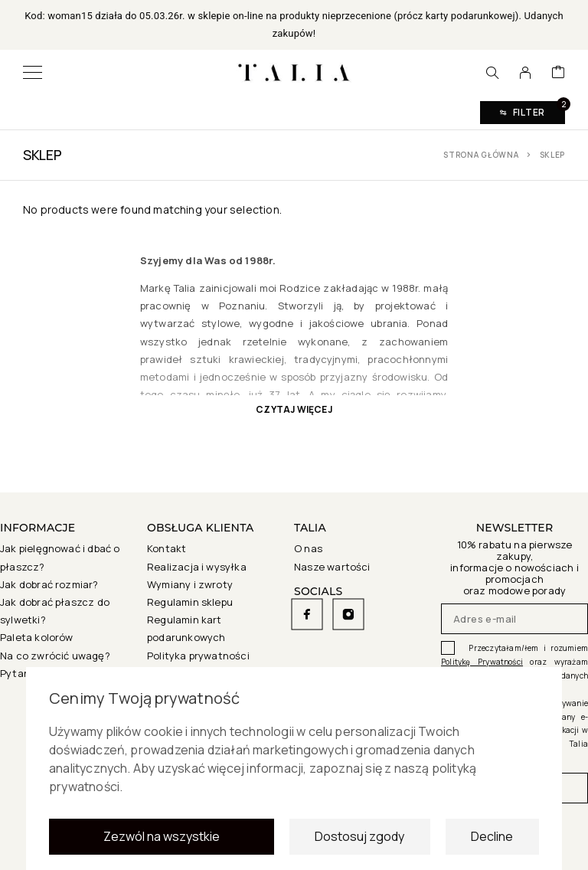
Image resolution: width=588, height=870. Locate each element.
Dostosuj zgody (359, 841)
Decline (492, 841)
